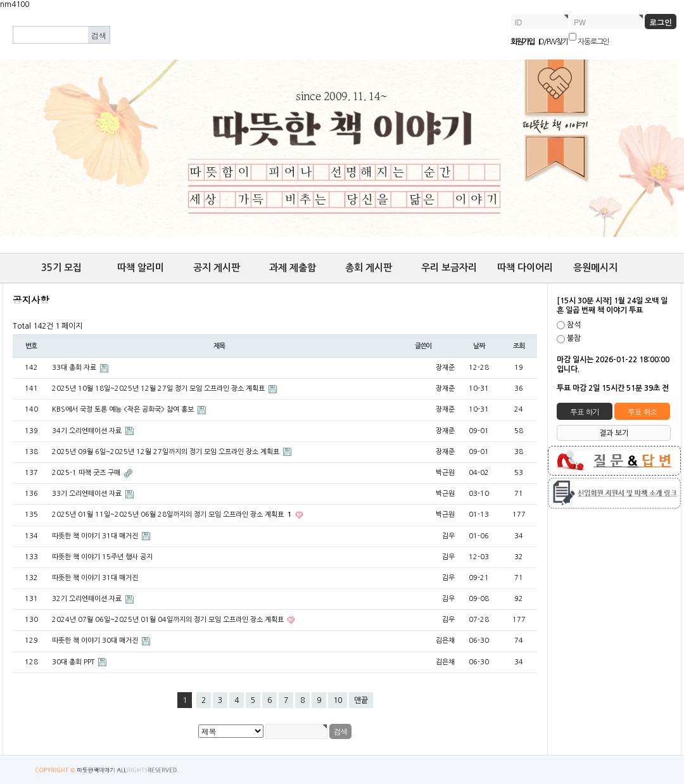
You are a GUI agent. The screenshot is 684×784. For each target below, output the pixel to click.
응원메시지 (595, 268)
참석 (574, 325)
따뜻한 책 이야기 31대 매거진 (96, 536)
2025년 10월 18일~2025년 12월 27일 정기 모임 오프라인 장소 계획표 (159, 389)
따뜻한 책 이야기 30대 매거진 (96, 641)
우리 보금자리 (449, 268)
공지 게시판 (217, 268)
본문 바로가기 (0, 10)
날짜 (479, 346)
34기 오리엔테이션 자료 (88, 431)
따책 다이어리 (525, 268)
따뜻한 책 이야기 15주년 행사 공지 (102, 557)
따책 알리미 (141, 268)
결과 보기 (614, 433)
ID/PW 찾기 (553, 42)
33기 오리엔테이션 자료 (88, 494)
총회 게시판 (369, 268)
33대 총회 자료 (75, 368)
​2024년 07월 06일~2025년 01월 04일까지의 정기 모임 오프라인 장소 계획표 (169, 620)
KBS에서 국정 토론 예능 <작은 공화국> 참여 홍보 (124, 409)
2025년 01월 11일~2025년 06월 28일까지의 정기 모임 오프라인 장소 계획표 (173, 515)
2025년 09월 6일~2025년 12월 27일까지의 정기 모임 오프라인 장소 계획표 (167, 452)
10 (338, 700)
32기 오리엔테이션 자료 (88, 599)
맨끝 (361, 700)
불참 (574, 339)
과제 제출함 (293, 268)
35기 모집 (61, 268)
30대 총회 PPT (74, 662)
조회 (519, 346)
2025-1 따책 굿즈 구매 (87, 473)
